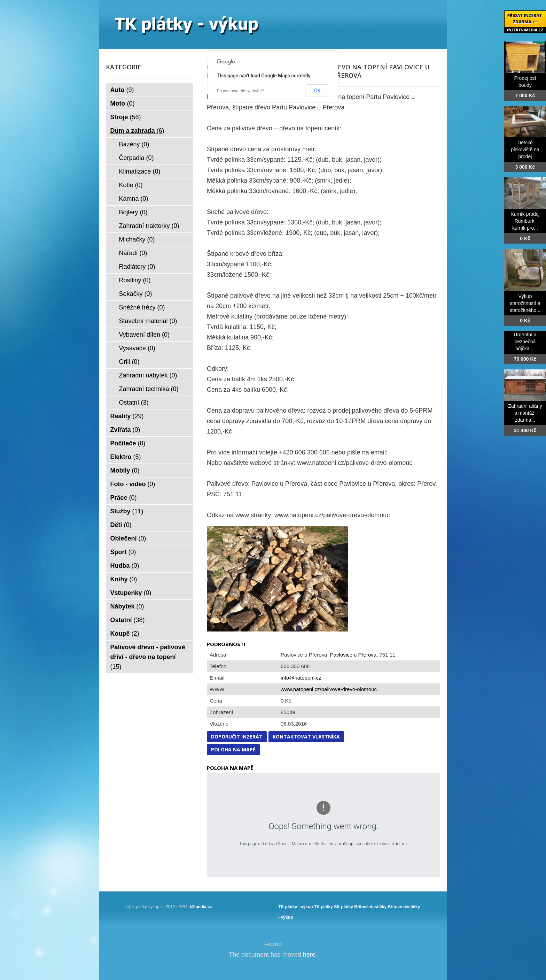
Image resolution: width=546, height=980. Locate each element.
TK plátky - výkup (295, 907)
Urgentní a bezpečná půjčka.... (525, 342)
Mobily (125, 470)
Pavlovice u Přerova (353, 655)
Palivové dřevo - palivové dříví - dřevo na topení (148, 657)
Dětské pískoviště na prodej (525, 150)
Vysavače (137, 348)
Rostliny (135, 280)
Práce (124, 498)
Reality (127, 416)
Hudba (125, 566)
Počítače (128, 443)
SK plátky (344, 907)
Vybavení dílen (144, 335)
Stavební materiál (148, 321)
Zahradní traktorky (149, 226)
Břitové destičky (370, 907)
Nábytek (127, 606)
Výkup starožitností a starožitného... (525, 303)
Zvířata (125, 430)
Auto (122, 90)
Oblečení (128, 538)
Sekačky (136, 294)
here (309, 955)
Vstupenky (131, 593)
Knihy (124, 579)
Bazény (134, 144)
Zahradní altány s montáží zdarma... (525, 413)
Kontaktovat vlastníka (306, 737)
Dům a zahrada (137, 131)
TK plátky (323, 907)
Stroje (126, 117)
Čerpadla (136, 158)
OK (317, 91)
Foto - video (133, 484)
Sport (123, 552)
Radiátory (137, 267)
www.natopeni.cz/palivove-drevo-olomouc (329, 689)
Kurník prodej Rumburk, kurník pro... (525, 221)
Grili (129, 362)
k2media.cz (201, 907)
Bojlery (133, 212)
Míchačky (137, 239)
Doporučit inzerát (237, 737)
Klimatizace (140, 171)
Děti (121, 525)
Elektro (126, 457)
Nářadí (133, 253)
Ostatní (134, 403)
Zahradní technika (149, 389)
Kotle (131, 185)
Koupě (125, 634)
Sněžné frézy (142, 307)
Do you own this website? (240, 91)
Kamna (134, 199)
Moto (123, 104)
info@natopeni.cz (301, 678)
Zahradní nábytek (148, 375)
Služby (127, 511)
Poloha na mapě (233, 749)
